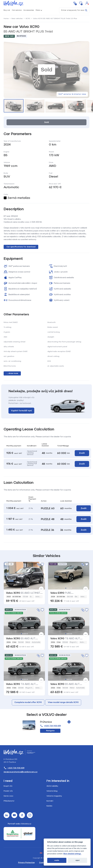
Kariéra (49, 806)
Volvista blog (52, 791)
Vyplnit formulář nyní (21, 411)
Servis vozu (8, 796)
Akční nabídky (52, 786)
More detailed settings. (72, 854)
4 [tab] (26, 588)
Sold (47, 122)
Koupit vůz (8, 786)
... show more (12, 373)
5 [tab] (27, 588)
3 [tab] (24, 588)
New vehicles (17, 18)
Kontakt (50, 801)
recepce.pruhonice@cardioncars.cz (21, 772)
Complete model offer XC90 (28, 702)
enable (57, 860)
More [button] (38, 10)
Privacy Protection (26, 863)
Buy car (7, 10)
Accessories (29, 10)
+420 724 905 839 (50, 726)
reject (77, 860)
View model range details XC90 (63, 702)
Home (6, 18)
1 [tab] (21, 588)
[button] (87, 3)
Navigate (50, 731)
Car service (17, 10)
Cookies (43, 863)
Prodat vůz (8, 791)
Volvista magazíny (54, 796)
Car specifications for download (21, 247)
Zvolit (82, 453)
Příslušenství (9, 801)
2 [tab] (23, 588)
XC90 (28, 18)
